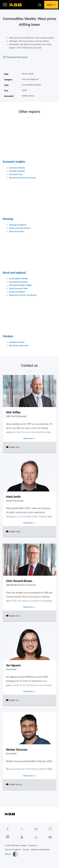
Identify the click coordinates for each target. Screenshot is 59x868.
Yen (17, 700)
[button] (5, 5)
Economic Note (16, 174)
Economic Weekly (17, 168)
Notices (8, 854)
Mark (18, 532)
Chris (18, 616)
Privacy (26, 850)
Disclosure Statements (40, 850)
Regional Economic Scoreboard (23, 295)
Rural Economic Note (18, 288)
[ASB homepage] (15, 5)
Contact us (33, 846)
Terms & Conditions (13, 850)
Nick (17, 447)
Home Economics (17, 231)
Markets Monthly (17, 342)
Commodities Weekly (19, 279)
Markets (8, 336)
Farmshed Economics (19, 282)
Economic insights (14, 162)
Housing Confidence (18, 225)
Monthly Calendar (17, 171)
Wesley (19, 784)
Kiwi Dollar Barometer (19, 346)
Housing (8, 219)
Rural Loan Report (17, 292)
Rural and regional (14, 273)
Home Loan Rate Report (20, 228)
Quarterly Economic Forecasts (22, 178)
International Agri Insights (21, 285)
